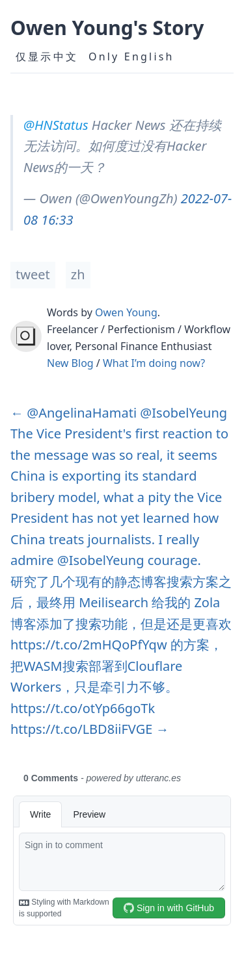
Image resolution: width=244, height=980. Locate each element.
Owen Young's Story (107, 28)
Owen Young (126, 312)
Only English (131, 57)
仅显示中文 (47, 57)
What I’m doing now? (154, 363)
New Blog (70, 363)
